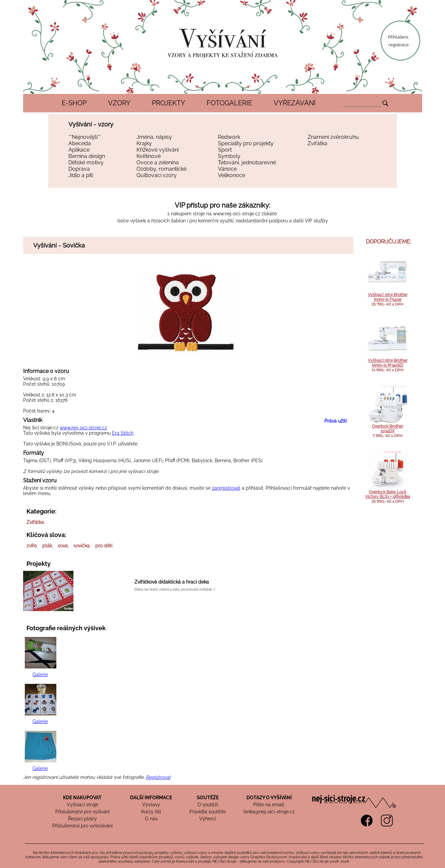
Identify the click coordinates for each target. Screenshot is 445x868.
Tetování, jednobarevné (247, 162)
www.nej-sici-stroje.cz (237, 214)
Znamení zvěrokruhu (333, 137)
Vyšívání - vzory (91, 124)
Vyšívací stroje (82, 805)
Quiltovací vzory (157, 175)
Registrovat (158, 777)
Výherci (208, 819)
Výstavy (151, 805)
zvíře (32, 546)
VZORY (119, 103)
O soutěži (208, 805)
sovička (81, 546)
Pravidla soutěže (208, 812)
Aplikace (79, 150)
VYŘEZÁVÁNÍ (295, 103)
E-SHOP (74, 103)
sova (63, 546)
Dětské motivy (86, 162)
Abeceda (80, 143)
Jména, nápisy (154, 137)
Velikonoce (232, 175)
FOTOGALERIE (229, 103)
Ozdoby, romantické (161, 169)
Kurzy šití (151, 812)
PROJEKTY (169, 103)
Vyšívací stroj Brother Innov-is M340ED (388, 363)
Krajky (144, 143)
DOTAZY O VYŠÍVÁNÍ (269, 798)
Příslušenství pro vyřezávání (82, 826)
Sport (225, 150)
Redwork (229, 137)
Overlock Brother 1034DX (387, 429)
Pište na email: (269, 805)
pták (47, 546)
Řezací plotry (82, 819)
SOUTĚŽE (208, 798)
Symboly (229, 156)
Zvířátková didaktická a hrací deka (172, 582)
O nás (151, 819)
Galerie (40, 674)
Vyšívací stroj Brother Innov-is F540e (388, 297)
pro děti (104, 546)
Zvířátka (317, 143)
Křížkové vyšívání (158, 150)
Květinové (149, 156)
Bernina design (87, 156)
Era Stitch (123, 433)
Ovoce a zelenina (158, 162)
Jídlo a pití (81, 175)
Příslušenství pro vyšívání (82, 812)
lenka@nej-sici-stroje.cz (269, 812)
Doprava (79, 169)
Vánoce (227, 169)
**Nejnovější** (85, 137)
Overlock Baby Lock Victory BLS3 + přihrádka (388, 494)
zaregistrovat (226, 488)
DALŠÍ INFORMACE (151, 798)
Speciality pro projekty (246, 143)
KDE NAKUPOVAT (82, 798)
